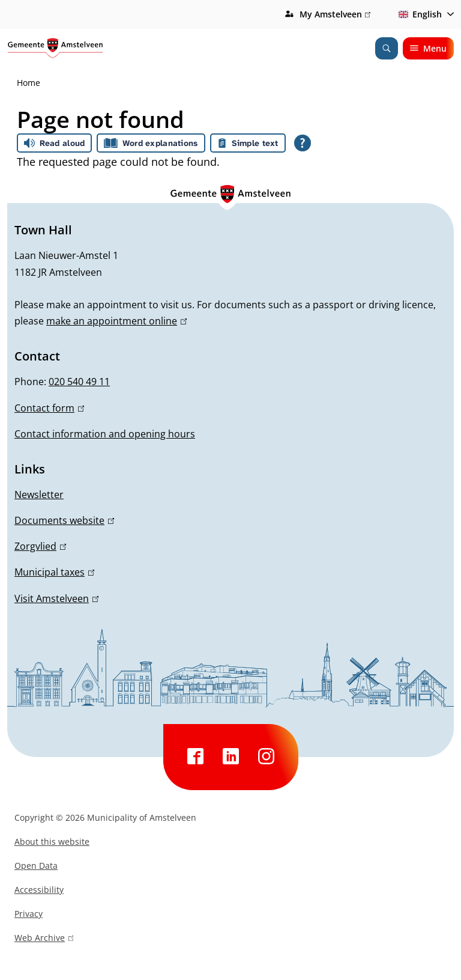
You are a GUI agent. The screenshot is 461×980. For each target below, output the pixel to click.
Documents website (64, 520)
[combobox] (424, 14)
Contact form (49, 408)
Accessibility (39, 890)
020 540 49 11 (79, 382)
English (418, 14)
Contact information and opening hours (105, 434)
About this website (52, 842)
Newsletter (39, 495)
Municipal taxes (54, 572)
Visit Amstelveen (56, 598)
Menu (428, 48)
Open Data (36, 866)
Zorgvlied (40, 546)
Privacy (29, 914)
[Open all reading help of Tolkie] (303, 143)
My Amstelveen (335, 14)
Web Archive (44, 939)
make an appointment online (116, 321)
